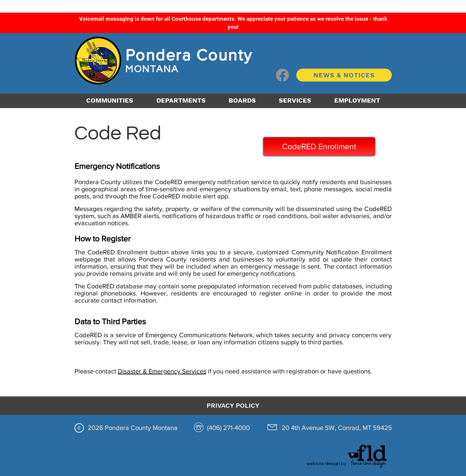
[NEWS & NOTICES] (344, 75)
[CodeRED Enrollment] (319, 146)
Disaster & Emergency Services (162, 371)
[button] (181, 100)
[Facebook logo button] (282, 75)
